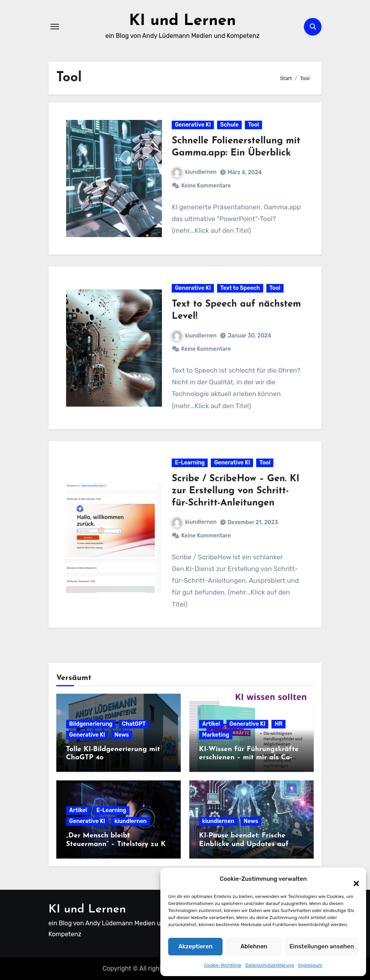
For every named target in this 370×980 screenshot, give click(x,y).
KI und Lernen (182, 21)
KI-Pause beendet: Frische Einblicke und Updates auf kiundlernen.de (244, 844)
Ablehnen (254, 946)
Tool (253, 125)
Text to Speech (240, 288)
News (122, 735)
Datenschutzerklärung (270, 965)
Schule (229, 125)
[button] (352, 879)
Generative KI (193, 125)
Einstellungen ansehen (322, 946)
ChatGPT (134, 724)
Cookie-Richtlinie (223, 965)
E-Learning (190, 463)
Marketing (216, 735)
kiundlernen (194, 172)
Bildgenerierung (91, 724)
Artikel (211, 724)
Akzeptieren (196, 946)
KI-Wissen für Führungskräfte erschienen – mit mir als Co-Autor (249, 758)
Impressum (310, 965)
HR (278, 724)
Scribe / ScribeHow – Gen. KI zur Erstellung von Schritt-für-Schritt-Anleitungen (235, 491)
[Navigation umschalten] (55, 27)
